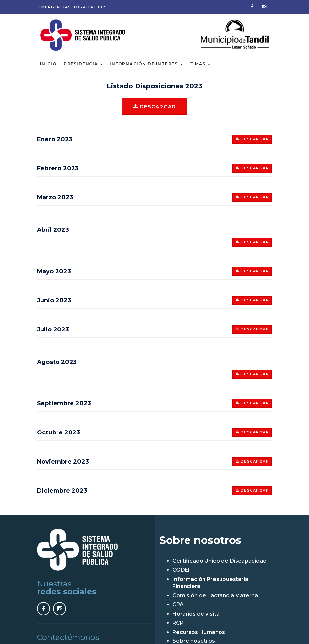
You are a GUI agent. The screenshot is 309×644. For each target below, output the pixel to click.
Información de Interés (146, 63)
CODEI (181, 569)
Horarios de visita (196, 613)
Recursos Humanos (199, 631)
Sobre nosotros (194, 640)
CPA (178, 604)
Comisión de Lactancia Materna (215, 595)
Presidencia (83, 63)
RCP (178, 622)
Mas (200, 63)
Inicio (48, 63)
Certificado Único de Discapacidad (220, 560)
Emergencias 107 (72, 7)
